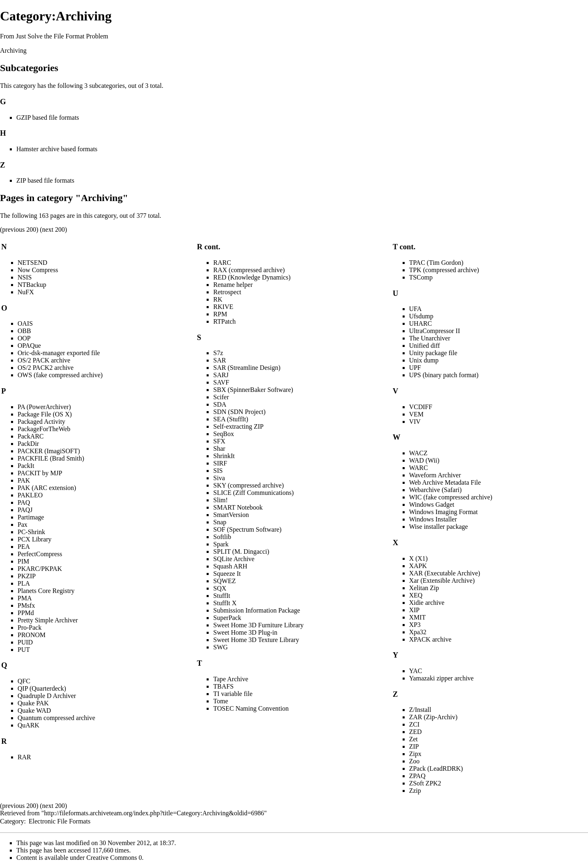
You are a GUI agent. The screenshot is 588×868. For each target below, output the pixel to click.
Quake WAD (34, 710)
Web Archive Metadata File (445, 482)
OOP (24, 338)
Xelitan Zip (424, 588)
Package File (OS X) (45, 414)
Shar (219, 449)
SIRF (220, 463)
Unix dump (424, 360)
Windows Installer (433, 519)
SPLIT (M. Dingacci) (241, 551)
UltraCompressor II (435, 331)
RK (218, 299)
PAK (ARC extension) (47, 488)
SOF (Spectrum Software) (247, 529)
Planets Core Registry (46, 591)
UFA (415, 309)
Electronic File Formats (59, 821)
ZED (415, 732)
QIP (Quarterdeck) (42, 688)
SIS (218, 471)
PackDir (28, 444)
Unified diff (425, 346)
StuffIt (222, 596)
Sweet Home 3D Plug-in (245, 632)
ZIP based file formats (45, 180)
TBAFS (223, 686)
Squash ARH (230, 566)
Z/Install (420, 710)
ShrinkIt (224, 456)
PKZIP (27, 576)
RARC (222, 263)
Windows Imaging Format (443, 512)
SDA (220, 404)
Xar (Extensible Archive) (442, 581)
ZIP (414, 746)
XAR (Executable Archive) (445, 573)
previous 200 (19, 229)
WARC (419, 468)
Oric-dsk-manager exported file (59, 353)
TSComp (421, 277)
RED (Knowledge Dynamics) (252, 277)
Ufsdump (421, 316)
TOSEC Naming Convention (251, 708)
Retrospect (227, 292)
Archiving (13, 50)
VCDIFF (421, 407)
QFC (24, 681)
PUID (25, 642)
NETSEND (32, 263)
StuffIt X (225, 603)
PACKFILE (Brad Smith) (51, 458)
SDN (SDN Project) (239, 412)
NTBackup (32, 285)
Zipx (415, 754)
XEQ (416, 595)
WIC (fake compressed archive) (451, 497)
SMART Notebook (238, 507)
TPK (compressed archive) (444, 270)
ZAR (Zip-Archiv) (433, 717)
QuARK (28, 725)
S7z (218, 353)
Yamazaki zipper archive (441, 678)
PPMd (26, 613)
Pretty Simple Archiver (48, 620)
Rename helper (233, 285)
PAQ (24, 502)
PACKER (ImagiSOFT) (49, 451)
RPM (220, 314)
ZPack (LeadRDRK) (436, 768)
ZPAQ (417, 776)
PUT (24, 650)
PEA (24, 547)
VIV (415, 422)
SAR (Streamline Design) (247, 368)
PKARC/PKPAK (40, 569)
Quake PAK (33, 703)
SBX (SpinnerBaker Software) (253, 390)
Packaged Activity (41, 422)
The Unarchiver (430, 338)
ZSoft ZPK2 (425, 783)
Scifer (221, 397)
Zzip (415, 791)
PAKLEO (30, 495)
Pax (22, 525)
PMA (25, 598)
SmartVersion (231, 515)
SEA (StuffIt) (231, 419)
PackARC (31, 436)
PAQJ (25, 510)
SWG (220, 647)
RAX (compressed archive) (249, 270)
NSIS (25, 277)
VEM (416, 414)
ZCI (414, 724)
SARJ (221, 375)
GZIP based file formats (48, 117)
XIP (414, 610)
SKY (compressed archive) (248, 485)
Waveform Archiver (435, 475)
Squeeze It (227, 574)
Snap (220, 522)
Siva (219, 478)
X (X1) (419, 558)
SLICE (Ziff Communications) (253, 493)
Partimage (31, 517)
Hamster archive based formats (57, 149)
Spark (221, 544)
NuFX (26, 292)
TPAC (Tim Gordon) (436, 263)
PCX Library (35, 539)
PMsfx (26, 605)
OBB (24, 331)
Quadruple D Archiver (47, 696)
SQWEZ (224, 581)
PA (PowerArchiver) (44, 407)
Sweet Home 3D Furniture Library (258, 625)
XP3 (415, 625)
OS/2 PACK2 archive (46, 368)
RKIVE (223, 307)
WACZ (418, 453)
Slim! (220, 500)
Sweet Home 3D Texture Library (256, 640)
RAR (24, 757)
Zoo (414, 761)
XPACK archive (430, 639)
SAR (219, 360)
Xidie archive (427, 603)
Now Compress (38, 270)
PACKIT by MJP (40, 473)
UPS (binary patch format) (444, 375)
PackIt (26, 466)
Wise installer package (439, 527)
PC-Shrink (31, 532)
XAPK (418, 566)
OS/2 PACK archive (44, 360)
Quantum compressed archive (56, 718)
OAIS (25, 323)
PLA (24, 583)
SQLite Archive (234, 559)
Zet (413, 739)
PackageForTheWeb (44, 429)
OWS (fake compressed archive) (60, 375)
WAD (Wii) (424, 460)
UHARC (421, 323)
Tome (220, 701)
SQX (220, 588)
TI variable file (233, 694)
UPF (415, 368)
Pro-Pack (30, 628)
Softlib (222, 537)
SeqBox (224, 434)
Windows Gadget (432, 504)
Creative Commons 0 (114, 858)
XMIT (418, 617)
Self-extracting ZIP (238, 426)
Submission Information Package (256, 610)
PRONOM (31, 635)
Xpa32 (418, 632)
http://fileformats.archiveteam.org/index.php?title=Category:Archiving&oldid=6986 (154, 813)
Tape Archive (231, 679)
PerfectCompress (40, 554)
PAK (24, 480)
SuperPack (227, 618)
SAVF (221, 382)
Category (12, 821)
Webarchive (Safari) (435, 490)
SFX (219, 441)
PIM (23, 561)
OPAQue (29, 346)
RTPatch (224, 321)
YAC (416, 671)
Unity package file (433, 353)
